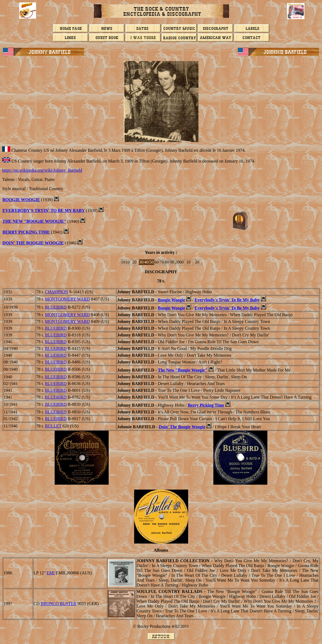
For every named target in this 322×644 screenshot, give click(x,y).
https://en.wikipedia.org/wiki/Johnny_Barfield (42, 170)
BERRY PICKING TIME (26, 232)
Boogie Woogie (172, 300)
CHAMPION (56, 292)
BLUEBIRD (56, 307)
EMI (51, 573)
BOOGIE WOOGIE (21, 200)
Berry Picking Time (206, 405)
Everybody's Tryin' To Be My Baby (44, 210)
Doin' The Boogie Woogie (33, 243)
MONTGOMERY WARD (67, 299)
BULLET (53, 426)
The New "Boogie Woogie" (34, 221)
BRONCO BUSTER (58, 604)
